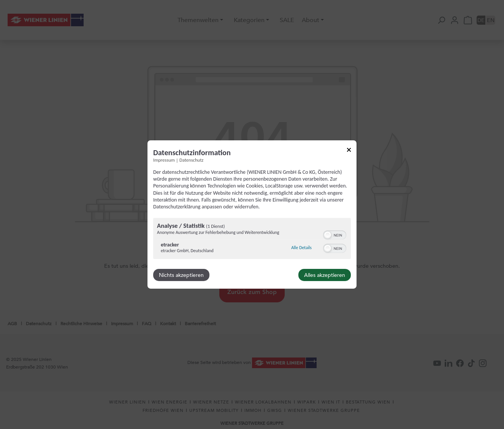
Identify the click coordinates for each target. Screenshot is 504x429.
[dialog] (252, 214)
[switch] (335, 234)
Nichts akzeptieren (181, 275)
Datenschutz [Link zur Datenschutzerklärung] (191, 160)
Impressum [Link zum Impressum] (164, 160)
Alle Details (301, 248)
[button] (328, 235)
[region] (252, 239)
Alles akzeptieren (325, 275)
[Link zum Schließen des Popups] (349, 151)
